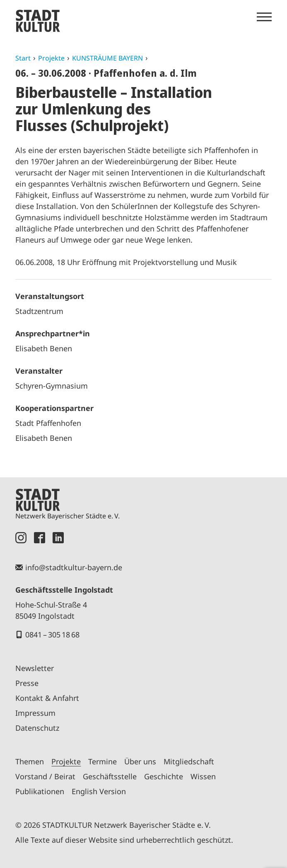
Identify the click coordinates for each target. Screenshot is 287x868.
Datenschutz (37, 728)
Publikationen (40, 791)
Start (23, 58)
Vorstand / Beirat (45, 776)
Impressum (35, 713)
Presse (27, 683)
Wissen (203, 776)
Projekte (51, 58)
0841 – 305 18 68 (52, 635)
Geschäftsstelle (110, 776)
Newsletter (35, 668)
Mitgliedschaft (189, 761)
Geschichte (164, 776)
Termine (102, 761)
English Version (99, 791)
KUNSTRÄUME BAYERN (107, 58)
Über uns (140, 761)
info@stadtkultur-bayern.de (74, 567)
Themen (30, 761)
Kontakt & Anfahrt (47, 698)
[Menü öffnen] (264, 17)
